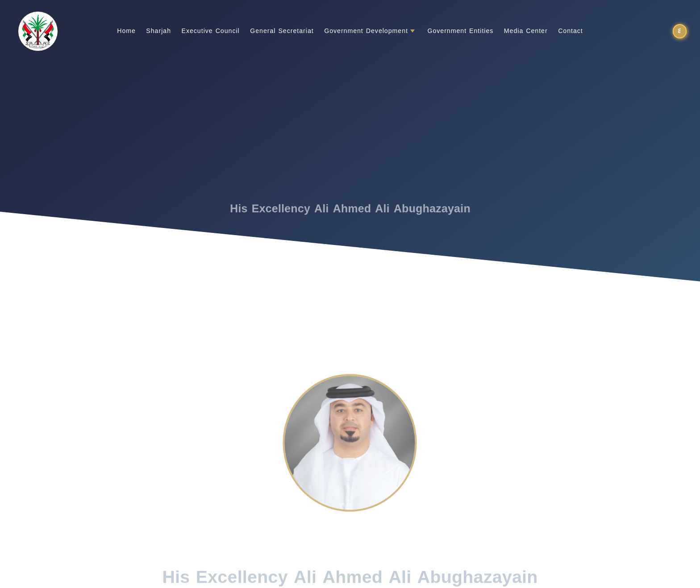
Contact (571, 31)
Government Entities (460, 31)
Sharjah (158, 31)
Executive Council (211, 31)
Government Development (366, 31)
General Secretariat (282, 31)
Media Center (526, 31)
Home (126, 31)
